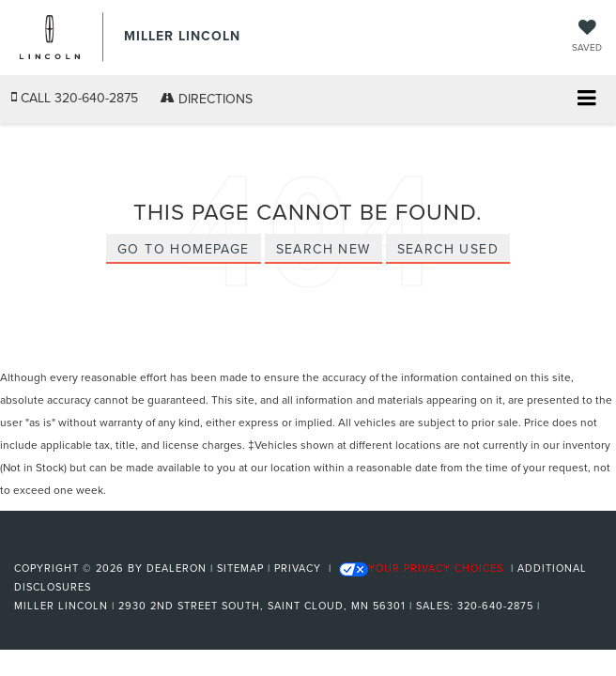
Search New (323, 249)
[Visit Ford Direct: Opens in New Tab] (550, 606)
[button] (75, 98)
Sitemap (240, 568)
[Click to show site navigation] (586, 100)
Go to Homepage (184, 249)
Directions (207, 99)
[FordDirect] (62, 546)
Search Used (448, 249)
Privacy (298, 568)
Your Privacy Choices (421, 568)
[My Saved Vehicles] (587, 37)
